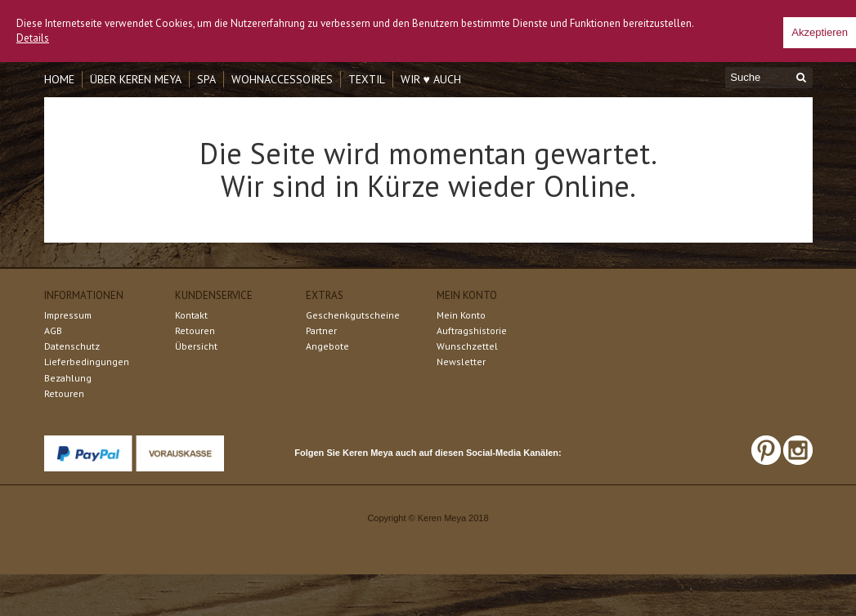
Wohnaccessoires (282, 79)
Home (59, 79)
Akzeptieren (820, 32)
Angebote (327, 346)
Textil (367, 79)
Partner (321, 330)
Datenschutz (72, 346)
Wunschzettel (467, 346)
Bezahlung (68, 378)
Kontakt (191, 315)
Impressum (68, 315)
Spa (206, 79)
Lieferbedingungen (87, 362)
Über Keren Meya (136, 79)
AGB (53, 330)
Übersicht (196, 346)
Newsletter (461, 362)
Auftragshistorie (472, 330)
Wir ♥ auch (431, 79)
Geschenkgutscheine (353, 315)
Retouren (64, 393)
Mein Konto (461, 315)
